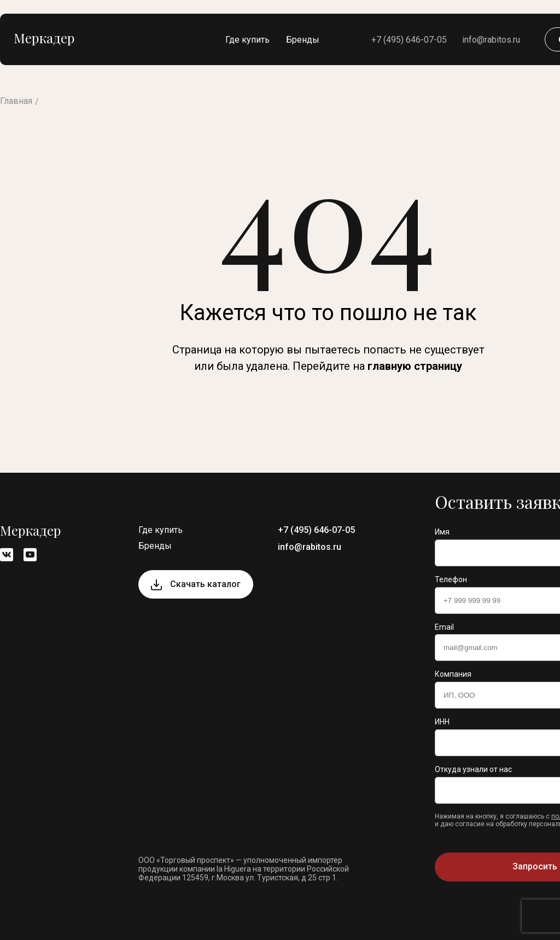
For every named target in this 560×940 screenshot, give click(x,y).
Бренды (303, 40)
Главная (16, 101)
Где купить (247, 40)
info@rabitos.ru (491, 40)
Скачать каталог (205, 584)
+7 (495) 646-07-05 (409, 40)
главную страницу (415, 366)
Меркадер (44, 38)
